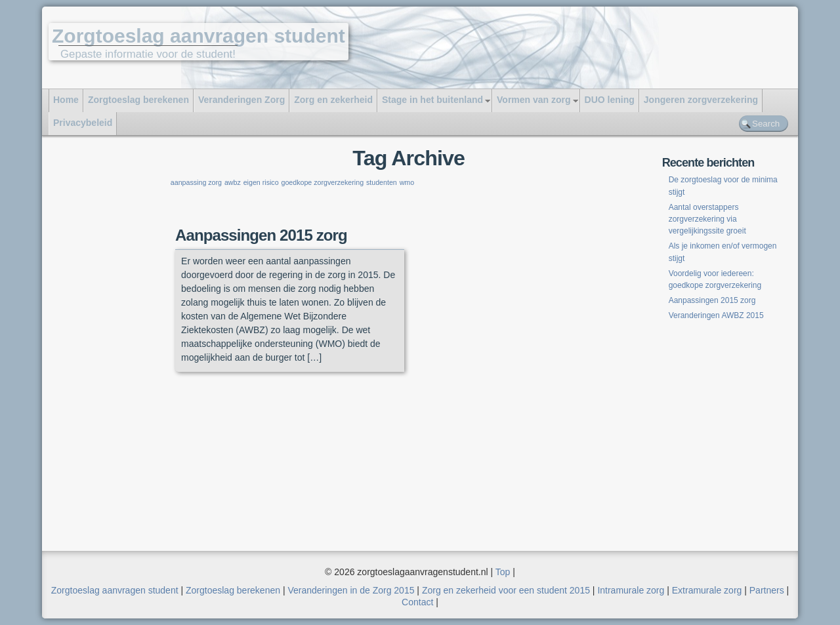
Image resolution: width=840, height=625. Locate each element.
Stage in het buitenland (432, 100)
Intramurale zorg (631, 590)
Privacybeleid (83, 123)
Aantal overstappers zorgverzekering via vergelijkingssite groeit (708, 219)
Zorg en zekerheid (333, 100)
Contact (417, 602)
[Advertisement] (116, 349)
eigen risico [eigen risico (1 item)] (261, 182)
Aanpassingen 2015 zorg (261, 235)
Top (503, 572)
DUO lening (610, 100)
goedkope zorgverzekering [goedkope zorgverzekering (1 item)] (322, 182)
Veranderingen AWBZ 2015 (716, 315)
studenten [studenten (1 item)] (382, 182)
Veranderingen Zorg (241, 100)
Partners (767, 590)
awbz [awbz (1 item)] (233, 182)
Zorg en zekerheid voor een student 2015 (506, 590)
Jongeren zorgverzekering (701, 100)
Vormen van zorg (534, 100)
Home (66, 100)
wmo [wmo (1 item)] (407, 182)
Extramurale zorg (707, 590)
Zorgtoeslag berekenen (138, 100)
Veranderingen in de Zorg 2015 (351, 590)
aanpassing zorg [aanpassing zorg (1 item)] (196, 182)
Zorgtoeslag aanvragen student (199, 36)
